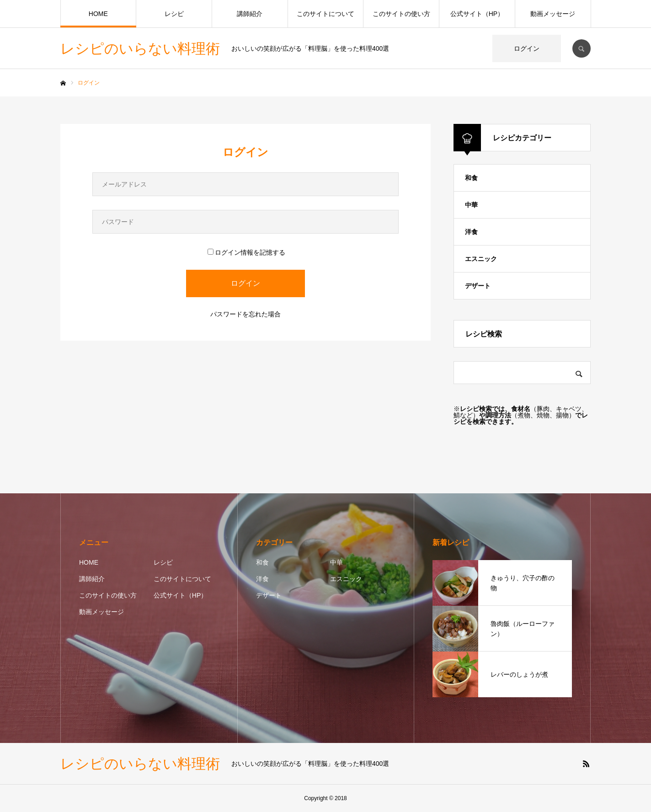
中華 (471, 205)
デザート (478, 286)
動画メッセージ (553, 14)
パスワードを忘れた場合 (245, 314)
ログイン (527, 48)
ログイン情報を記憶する (246, 252)
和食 (471, 178)
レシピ (174, 14)
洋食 (471, 232)
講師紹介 (250, 14)
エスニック (481, 259)
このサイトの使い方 (401, 14)
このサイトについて (325, 14)
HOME (98, 14)
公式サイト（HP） (477, 14)
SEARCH (582, 48)
